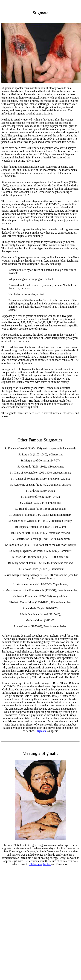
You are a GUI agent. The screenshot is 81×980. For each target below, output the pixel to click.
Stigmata (41, 731)
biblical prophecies (40, 864)
